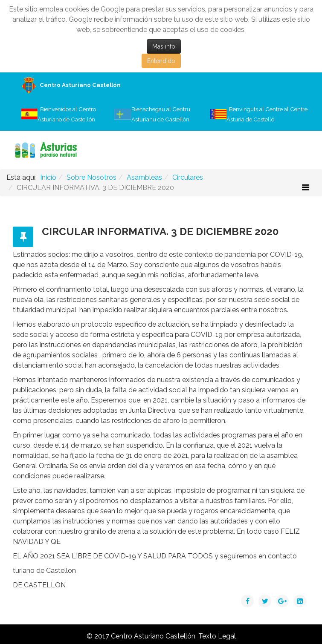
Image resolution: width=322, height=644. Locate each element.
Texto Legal (217, 636)
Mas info (164, 46)
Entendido (161, 61)
